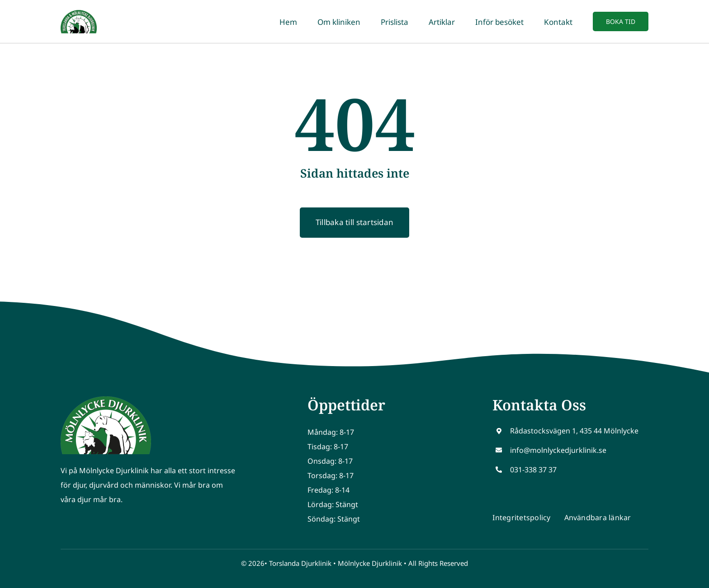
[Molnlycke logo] (106, 400)
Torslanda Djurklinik (300, 563)
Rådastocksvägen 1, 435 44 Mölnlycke (574, 431)
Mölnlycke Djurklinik (370, 563)
